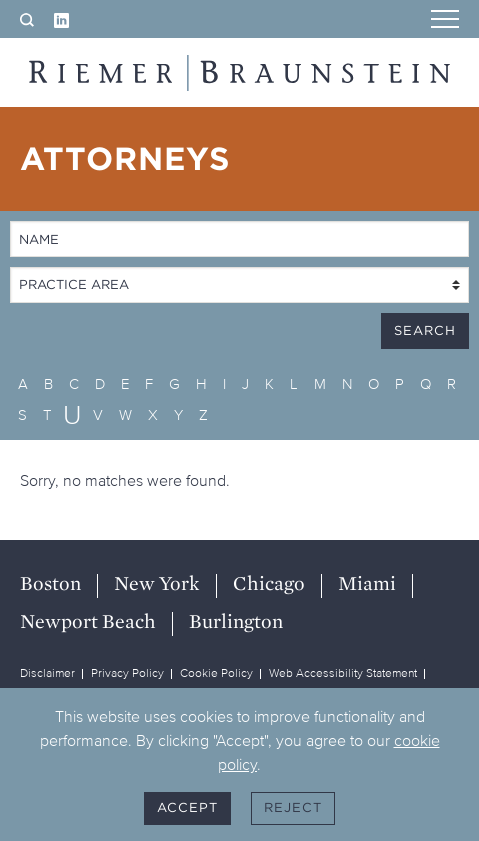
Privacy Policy (127, 672)
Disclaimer (47, 672)
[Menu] (445, 21)
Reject (293, 807)
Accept (187, 807)
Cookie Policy (216, 672)
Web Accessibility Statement (343, 672)
